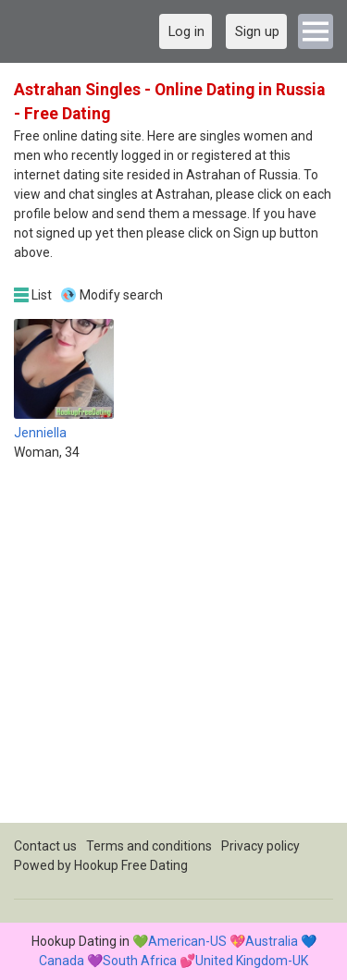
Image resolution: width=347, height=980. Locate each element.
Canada (62, 961)
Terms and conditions (149, 846)
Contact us (45, 846)
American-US (187, 941)
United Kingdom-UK (252, 961)
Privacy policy (260, 846)
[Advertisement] (173, 649)
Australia (272, 941)
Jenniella (40, 433)
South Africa (140, 961)
